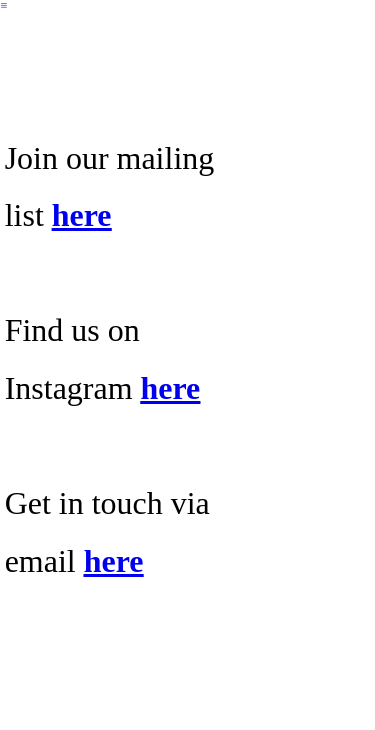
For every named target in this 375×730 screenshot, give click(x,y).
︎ (4, 5)
